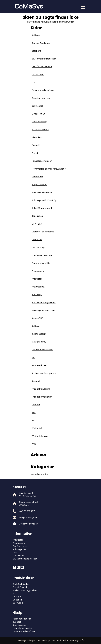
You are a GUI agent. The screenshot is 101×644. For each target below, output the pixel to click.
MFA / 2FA (37, 224)
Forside (35, 153)
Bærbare (36, 51)
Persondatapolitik (41, 263)
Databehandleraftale (43, 90)
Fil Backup (37, 137)
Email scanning (39, 122)
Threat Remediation (42, 397)
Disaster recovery (41, 98)
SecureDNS (37, 318)
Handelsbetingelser (42, 161)
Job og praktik (20, 549)
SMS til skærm (39, 334)
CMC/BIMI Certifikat (42, 67)
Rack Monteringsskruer (44, 302)
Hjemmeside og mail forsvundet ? (49, 169)
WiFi (34, 444)
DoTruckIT (18, 603)
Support (36, 381)
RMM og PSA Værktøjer (44, 310)
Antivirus (36, 35)
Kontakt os (37, 216)
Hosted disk (37, 177)
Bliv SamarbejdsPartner (25, 559)
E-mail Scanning (21, 587)
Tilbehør (36, 405)
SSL (33, 358)
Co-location (38, 74)
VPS (34, 413)
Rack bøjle (37, 295)
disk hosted (37, 106)
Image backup (39, 185)
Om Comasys (39, 247)
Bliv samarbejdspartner (44, 59)
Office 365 (37, 240)
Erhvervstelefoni (40, 130)
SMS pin (36, 326)
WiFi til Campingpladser (25, 590)
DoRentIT (17, 600)
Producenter (38, 271)
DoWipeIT (18, 597)
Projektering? (38, 287)
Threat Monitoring (41, 389)
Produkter (37, 279)
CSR (34, 82)
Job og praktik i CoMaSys (45, 200)
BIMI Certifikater (21, 584)
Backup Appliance (41, 43)
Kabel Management (42, 208)
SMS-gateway (39, 342)
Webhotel (37, 428)
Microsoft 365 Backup (43, 232)
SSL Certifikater (39, 365)
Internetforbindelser (42, 192)
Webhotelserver (40, 436)
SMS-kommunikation (42, 350)
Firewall (36, 145)
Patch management (42, 255)
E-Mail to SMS (39, 114)
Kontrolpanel (19, 625)
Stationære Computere (44, 373)
